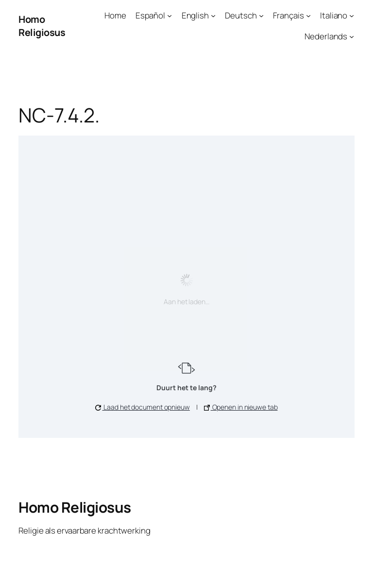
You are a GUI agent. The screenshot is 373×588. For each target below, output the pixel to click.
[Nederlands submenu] (352, 36)
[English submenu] (213, 16)
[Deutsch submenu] (261, 16)
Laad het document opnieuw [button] (142, 407)
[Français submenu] (308, 16)
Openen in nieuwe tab (241, 407)
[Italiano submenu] (352, 16)
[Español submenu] (170, 16)
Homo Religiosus (42, 26)
